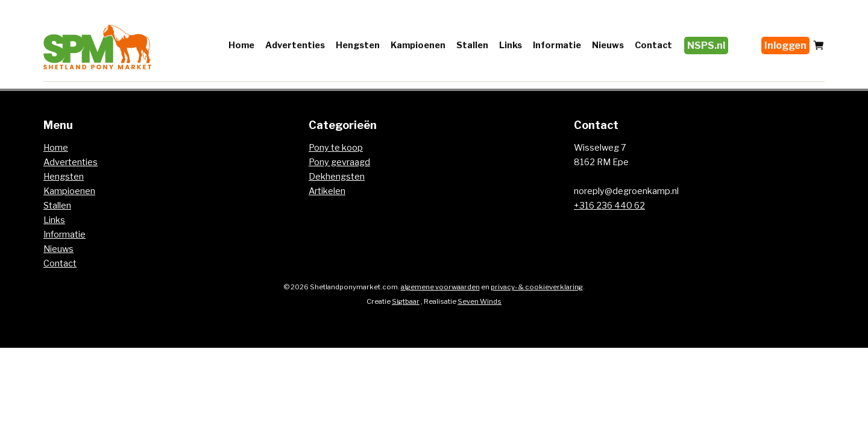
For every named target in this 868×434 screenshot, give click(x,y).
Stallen (472, 45)
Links (511, 45)
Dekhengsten (337, 177)
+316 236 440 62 (609, 206)
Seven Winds (480, 301)
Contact (653, 45)
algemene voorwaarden (440, 287)
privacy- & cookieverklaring (537, 287)
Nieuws (608, 45)
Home (241, 45)
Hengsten (358, 45)
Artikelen (327, 191)
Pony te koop (336, 148)
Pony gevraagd (339, 162)
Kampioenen (418, 45)
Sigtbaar (406, 301)
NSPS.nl (706, 46)
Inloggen (785, 46)
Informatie (557, 45)
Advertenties (295, 45)
